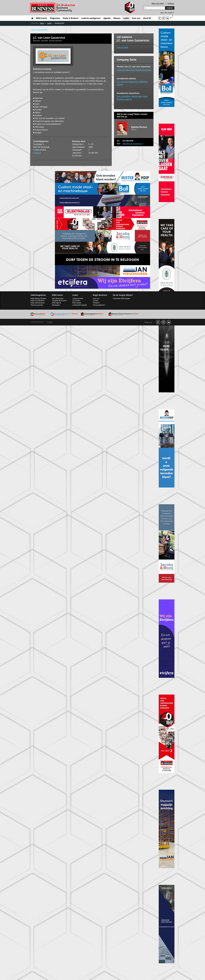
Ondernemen (130, 70)
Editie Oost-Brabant (37, 301)
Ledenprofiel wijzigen (80, 305)
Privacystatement (99, 305)
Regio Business (53, 8)
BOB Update (77, 303)
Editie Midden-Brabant (38, 299)
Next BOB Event (58, 299)
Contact (96, 301)
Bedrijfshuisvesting (143, 70)
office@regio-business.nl (133, 144)
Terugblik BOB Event (59, 301)
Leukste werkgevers (91, 18)
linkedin (169, 322)
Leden (126, 18)
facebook (158, 322)
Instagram (163, 322)
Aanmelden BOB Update (121, 299)
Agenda (107, 18)
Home (32, 18)
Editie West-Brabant (38, 303)
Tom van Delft (122, 47)
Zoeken (170, 8)
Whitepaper (56, 305)
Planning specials (37, 305)
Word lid (147, 18)
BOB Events (42, 18)
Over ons (136, 18)
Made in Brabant (71, 18)
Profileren (171, 4)
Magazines (55, 18)
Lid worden (76, 301)
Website (38, 153)
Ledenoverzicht (78, 299)
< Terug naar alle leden (39, 30)
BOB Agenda (57, 303)
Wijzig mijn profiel (158, 4)
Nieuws (117, 18)
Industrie (120, 70)
